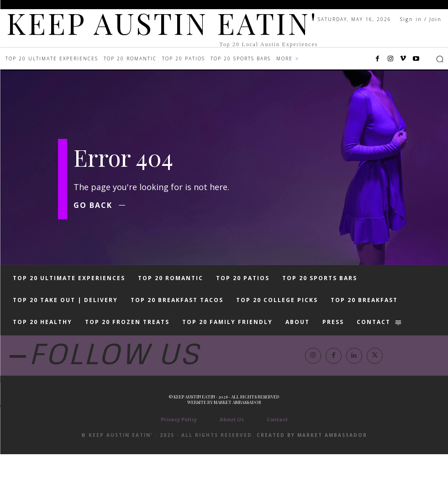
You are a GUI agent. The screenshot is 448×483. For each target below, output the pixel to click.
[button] (440, 59)
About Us (232, 448)
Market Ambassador (237, 431)
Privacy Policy (179, 448)
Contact (277, 448)
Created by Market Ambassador (312, 464)
